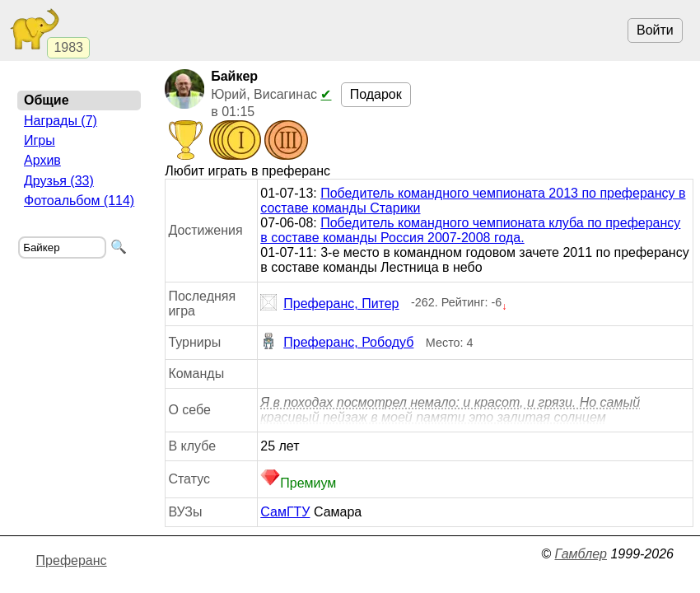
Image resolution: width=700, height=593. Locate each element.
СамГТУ (285, 512)
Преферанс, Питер (329, 304)
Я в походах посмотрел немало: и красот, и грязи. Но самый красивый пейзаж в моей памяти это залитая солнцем (450, 410)
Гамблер (581, 554)
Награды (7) (61, 121)
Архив (42, 160)
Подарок (376, 94)
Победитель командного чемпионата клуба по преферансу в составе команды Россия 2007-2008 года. (470, 230)
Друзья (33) (59, 181)
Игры (40, 140)
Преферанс (72, 560)
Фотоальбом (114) (79, 201)
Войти (655, 30)
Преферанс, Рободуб (337, 343)
